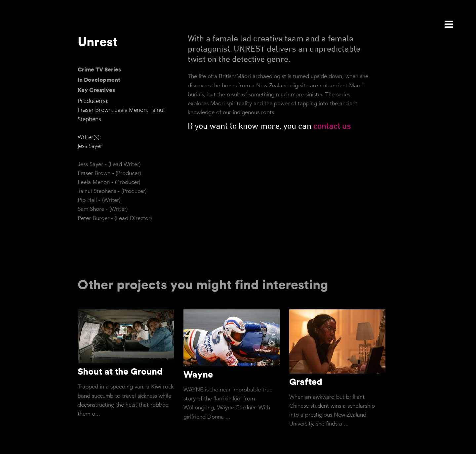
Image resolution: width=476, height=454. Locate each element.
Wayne (198, 374)
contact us (332, 126)
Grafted (306, 382)
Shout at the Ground (120, 371)
